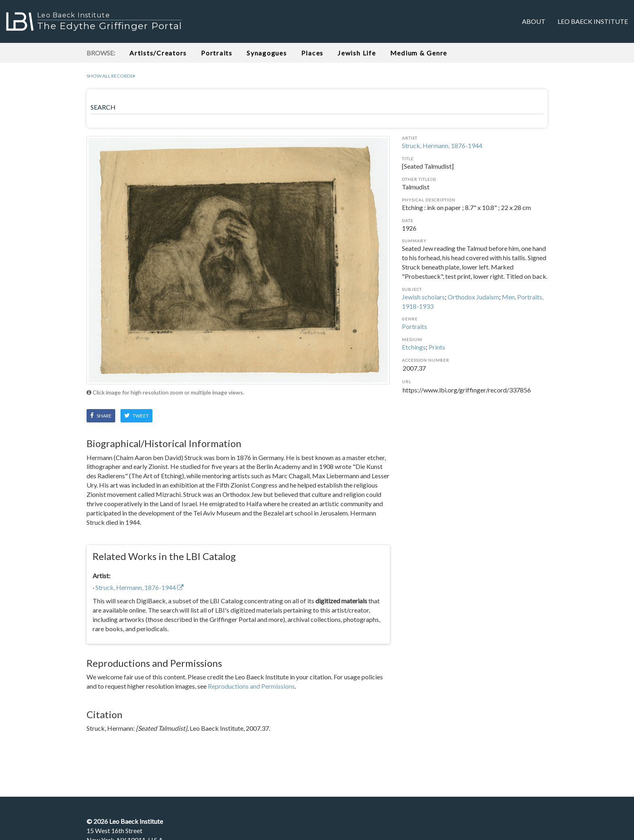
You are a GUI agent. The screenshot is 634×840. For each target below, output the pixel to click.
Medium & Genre (419, 53)
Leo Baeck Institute (593, 21)
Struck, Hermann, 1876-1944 (442, 145)
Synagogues (267, 53)
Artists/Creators (158, 53)
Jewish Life (357, 53)
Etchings (414, 347)
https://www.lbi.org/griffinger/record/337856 (475, 395)
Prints (437, 347)
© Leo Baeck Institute (125, 821)
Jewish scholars (423, 297)
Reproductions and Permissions (251, 686)
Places (313, 53)
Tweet (136, 416)
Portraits (217, 53)
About (534, 21)
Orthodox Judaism (473, 297)
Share (101, 416)
